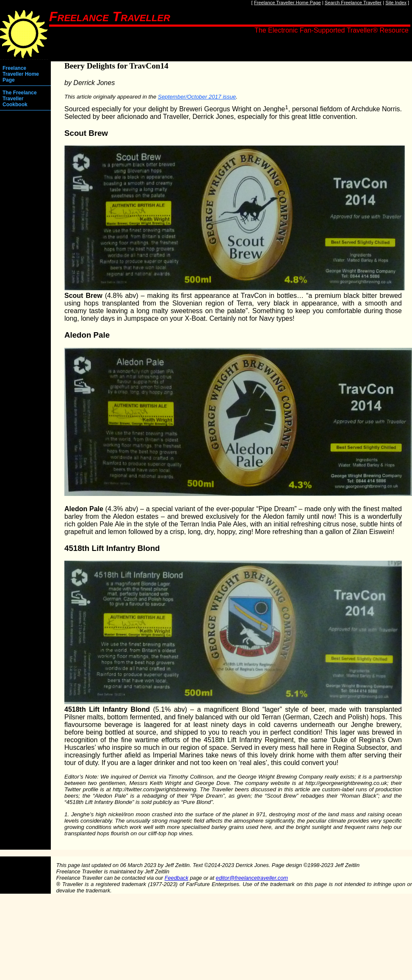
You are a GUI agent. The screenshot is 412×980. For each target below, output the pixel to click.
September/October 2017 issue (197, 97)
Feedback (177, 878)
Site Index (396, 3)
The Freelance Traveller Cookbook (20, 99)
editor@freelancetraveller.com (252, 878)
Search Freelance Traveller (353, 3)
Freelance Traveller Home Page (288, 3)
